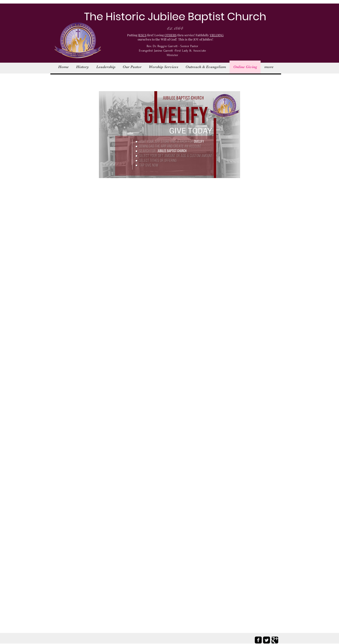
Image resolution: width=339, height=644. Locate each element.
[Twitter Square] (266, 640)
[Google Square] (275, 640)
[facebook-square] (258, 640)
